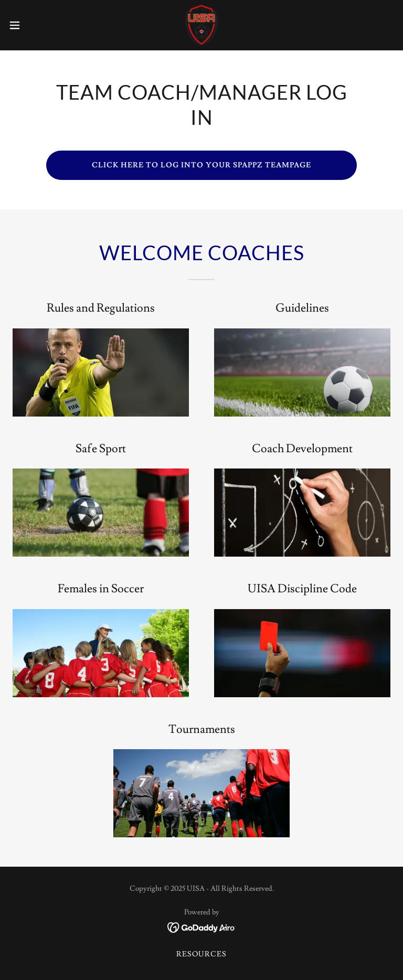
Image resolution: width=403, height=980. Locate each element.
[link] (201, 25)
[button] (34, 25)
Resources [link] (201, 954)
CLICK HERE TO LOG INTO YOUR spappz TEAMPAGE (201, 165)
